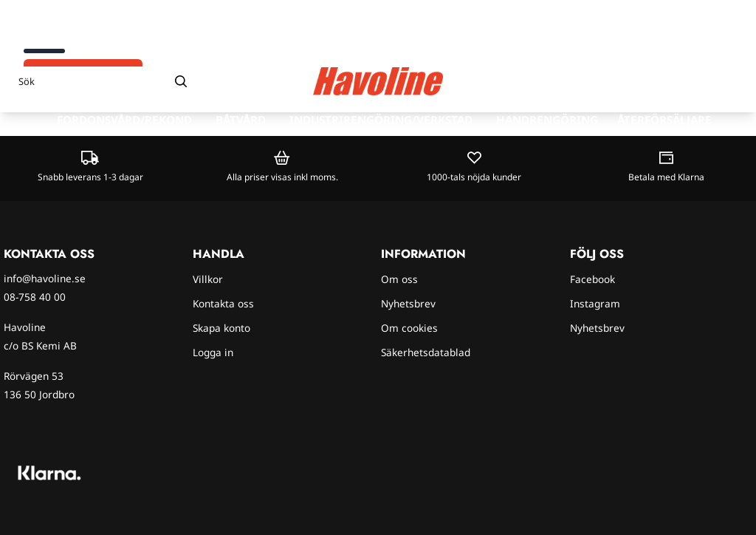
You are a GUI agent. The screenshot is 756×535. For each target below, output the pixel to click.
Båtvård (241, 120)
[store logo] (378, 82)
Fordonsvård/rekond (124, 120)
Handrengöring (547, 120)
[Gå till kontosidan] (702, 81)
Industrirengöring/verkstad (381, 120)
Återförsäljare (664, 120)
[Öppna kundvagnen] (730, 81)
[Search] (181, 81)
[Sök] (103, 81)
